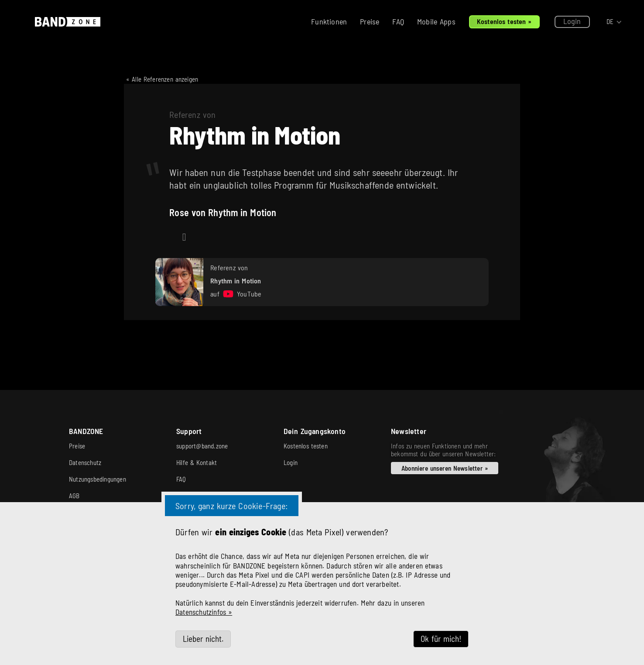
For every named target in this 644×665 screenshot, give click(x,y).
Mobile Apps (436, 21)
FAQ (398, 21)
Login (572, 21)
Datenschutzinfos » (204, 612)
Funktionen (329, 21)
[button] (614, 22)
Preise (370, 21)
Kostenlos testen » (504, 21)
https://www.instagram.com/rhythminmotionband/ (184, 242)
